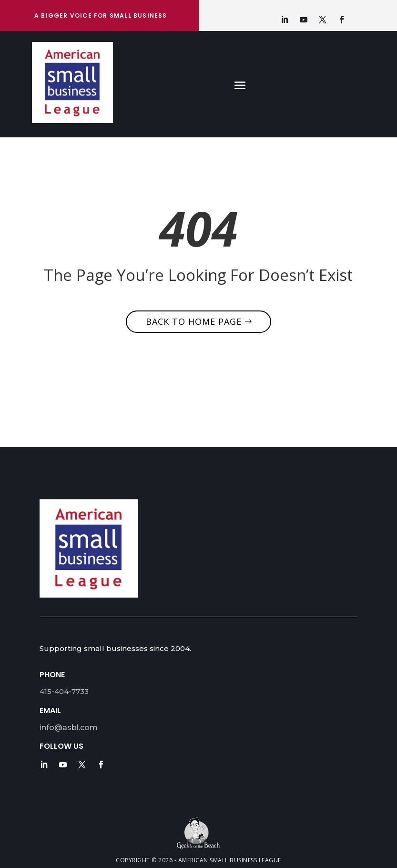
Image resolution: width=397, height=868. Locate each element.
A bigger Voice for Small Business (101, 15)
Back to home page (194, 321)
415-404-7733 (64, 691)
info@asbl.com (69, 728)
